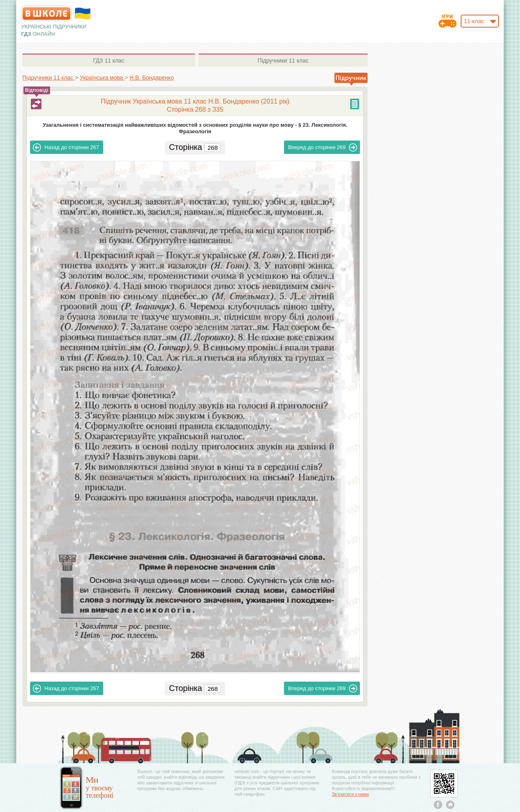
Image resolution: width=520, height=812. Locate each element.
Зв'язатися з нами (350, 794)
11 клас (109, 61)
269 (323, 147)
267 (66, 147)
